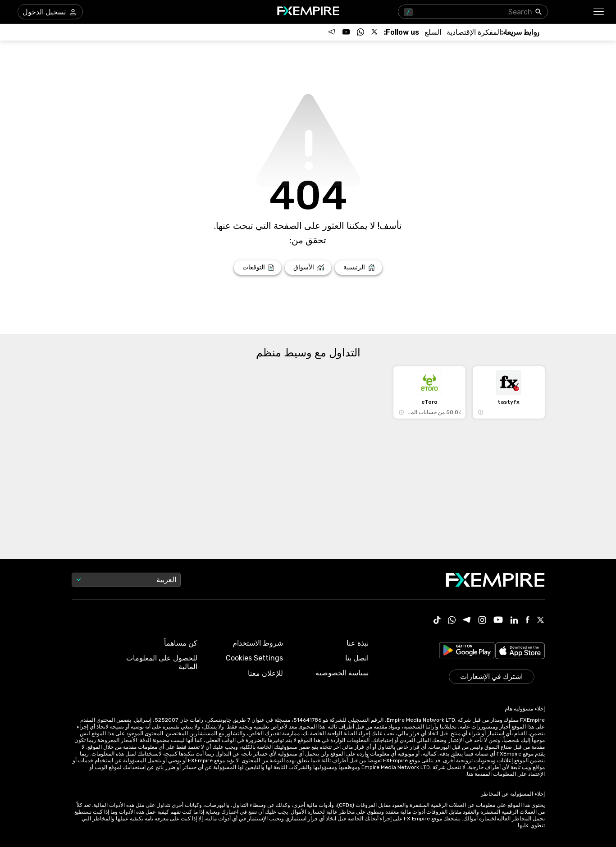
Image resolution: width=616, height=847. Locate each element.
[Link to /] (358, 268)
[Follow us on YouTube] (346, 32)
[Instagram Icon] (482, 621)
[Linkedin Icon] (514, 621)
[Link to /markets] (308, 268)
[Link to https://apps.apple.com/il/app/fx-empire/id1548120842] (520, 652)
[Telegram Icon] (467, 621)
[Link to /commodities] (433, 32)
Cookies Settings (254, 658)
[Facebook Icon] (527, 621)
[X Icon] (541, 621)
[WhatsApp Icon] (452, 621)
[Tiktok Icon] (437, 621)
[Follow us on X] (375, 32)
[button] (599, 12)
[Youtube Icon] (498, 621)
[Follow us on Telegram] (332, 32)
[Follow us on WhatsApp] (360, 32)
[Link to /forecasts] (258, 268)
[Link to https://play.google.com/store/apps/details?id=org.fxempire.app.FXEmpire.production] (467, 652)
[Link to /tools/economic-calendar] (474, 32)
